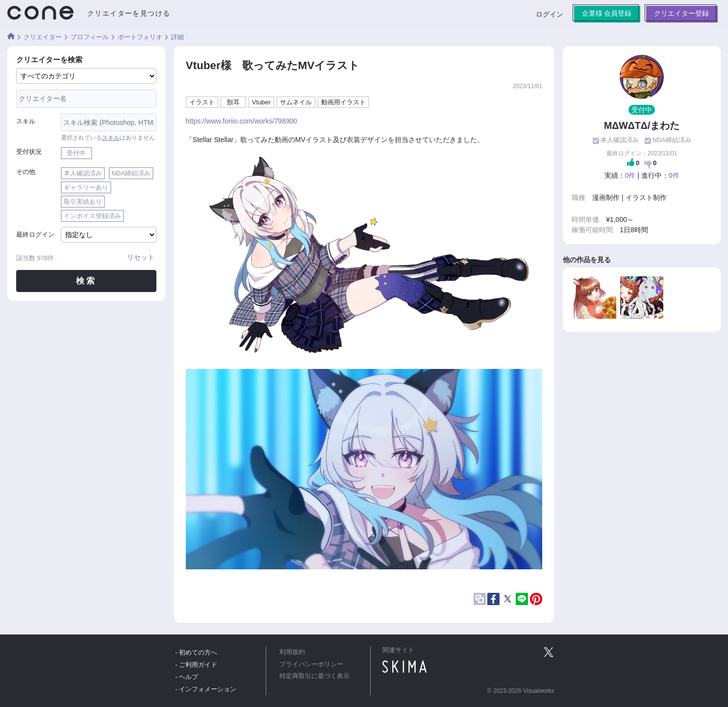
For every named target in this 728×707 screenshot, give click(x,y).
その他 (26, 172)
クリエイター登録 (681, 13)
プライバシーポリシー (311, 664)
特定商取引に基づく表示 (314, 676)
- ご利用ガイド (197, 665)
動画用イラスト (343, 102)
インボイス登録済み (92, 216)
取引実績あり (83, 202)
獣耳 (233, 102)
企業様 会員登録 (606, 13)
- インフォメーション (206, 689)
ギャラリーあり (86, 187)
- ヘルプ (187, 677)
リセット (141, 257)
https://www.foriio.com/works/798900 (241, 121)
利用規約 (292, 652)
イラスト (202, 102)
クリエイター (43, 37)
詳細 (177, 37)
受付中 (76, 153)
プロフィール (90, 37)
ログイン (549, 14)
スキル (26, 121)
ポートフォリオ (140, 37)
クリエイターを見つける (129, 13)
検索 (86, 281)
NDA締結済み (131, 173)
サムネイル (296, 102)
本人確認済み (83, 173)
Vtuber (261, 102)
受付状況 (29, 152)
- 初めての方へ (197, 652)
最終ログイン (35, 234)
